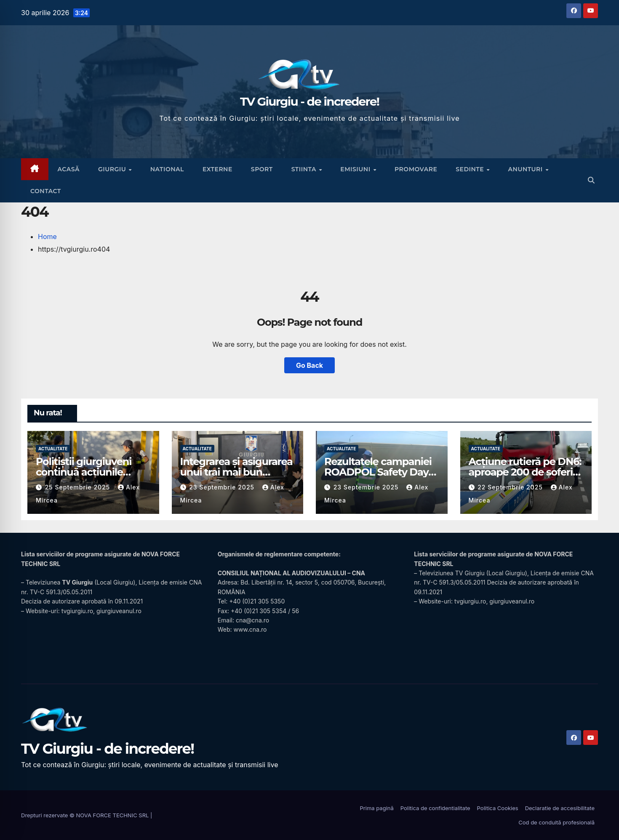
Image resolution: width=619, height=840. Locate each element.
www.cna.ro (250, 629)
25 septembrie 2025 (79, 487)
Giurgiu (113, 169)
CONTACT (46, 191)
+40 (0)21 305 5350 (257, 601)
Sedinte (471, 169)
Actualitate (53, 449)
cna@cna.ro (252, 620)
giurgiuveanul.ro (119, 611)
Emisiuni (356, 169)
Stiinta (305, 169)
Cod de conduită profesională (556, 822)
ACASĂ (69, 169)
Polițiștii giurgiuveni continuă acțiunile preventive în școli (84, 472)
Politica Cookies (498, 808)
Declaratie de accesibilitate (560, 808)
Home (47, 237)
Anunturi (527, 169)
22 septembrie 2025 (511, 487)
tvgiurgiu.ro (77, 611)
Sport (262, 169)
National (167, 169)
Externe (217, 169)
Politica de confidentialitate (435, 808)
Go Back (309, 365)
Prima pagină (376, 808)
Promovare (416, 169)
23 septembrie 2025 (223, 487)
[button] (591, 180)
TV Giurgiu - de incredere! (309, 101)
